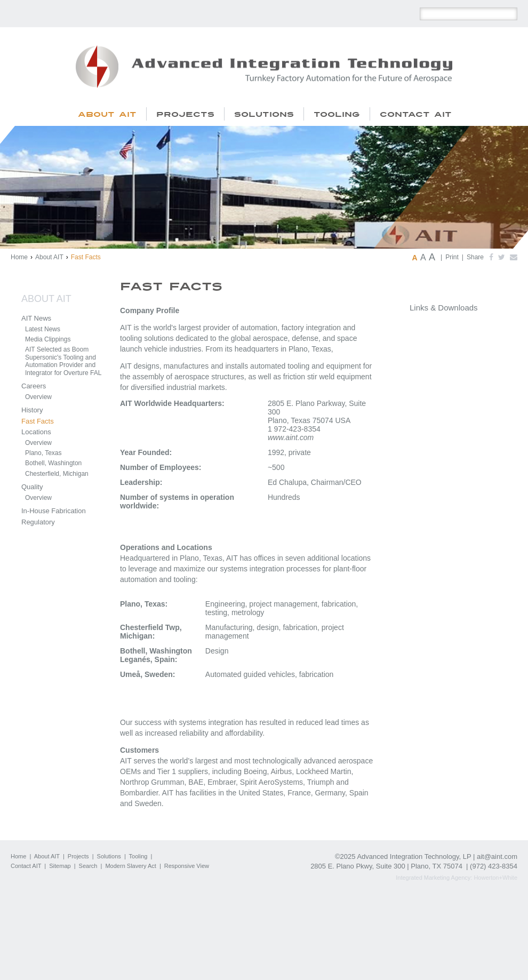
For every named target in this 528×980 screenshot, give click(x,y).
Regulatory (38, 522)
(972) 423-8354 (494, 866)
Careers (34, 386)
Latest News (43, 329)
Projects (78, 856)
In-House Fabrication (54, 511)
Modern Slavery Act (130, 866)
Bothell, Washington (53, 463)
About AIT (49, 257)
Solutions (109, 856)
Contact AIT (26, 866)
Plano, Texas (43, 453)
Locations (36, 432)
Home (19, 257)
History (32, 410)
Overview (38, 397)
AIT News (36, 318)
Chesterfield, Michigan (57, 474)
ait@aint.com (497, 856)
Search (88, 866)
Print (452, 257)
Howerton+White (495, 878)
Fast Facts (38, 421)
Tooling (138, 856)
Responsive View (187, 866)
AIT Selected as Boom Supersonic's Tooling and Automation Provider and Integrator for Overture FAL (63, 361)
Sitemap (60, 866)
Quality (32, 487)
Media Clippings (48, 339)
